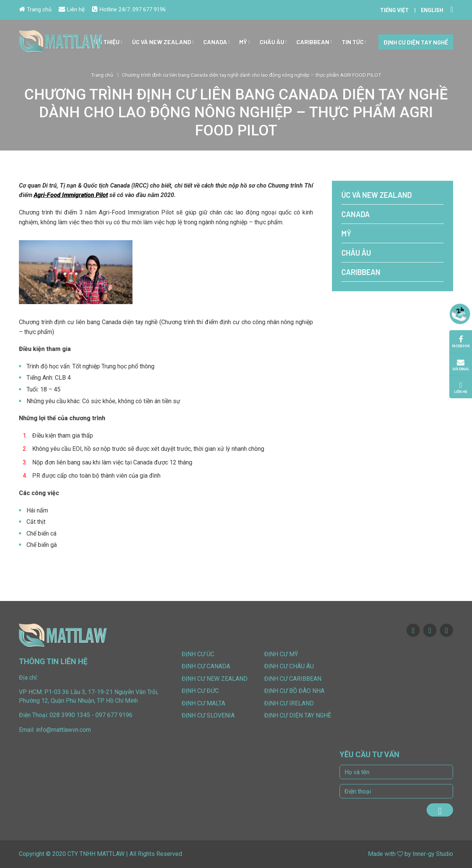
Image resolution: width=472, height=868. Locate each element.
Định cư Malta (203, 703)
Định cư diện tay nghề (416, 42)
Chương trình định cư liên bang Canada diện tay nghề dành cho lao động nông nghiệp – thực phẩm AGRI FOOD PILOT (252, 75)
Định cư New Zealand (215, 679)
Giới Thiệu (107, 42)
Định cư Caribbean (293, 679)
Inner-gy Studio (433, 854)
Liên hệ (72, 9)
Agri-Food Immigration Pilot (71, 195)
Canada (217, 42)
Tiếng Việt (394, 10)
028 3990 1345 (70, 715)
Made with (382, 854)
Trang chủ (35, 9)
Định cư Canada (206, 666)
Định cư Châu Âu (289, 666)
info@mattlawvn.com (63, 730)
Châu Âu (273, 42)
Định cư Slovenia (208, 715)
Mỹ (245, 42)
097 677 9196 (149, 9)
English (432, 10)
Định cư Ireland (289, 703)
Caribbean (314, 42)
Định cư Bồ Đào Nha (294, 691)
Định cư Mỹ (281, 654)
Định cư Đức (200, 691)
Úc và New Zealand (163, 42)
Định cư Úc (198, 654)
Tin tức (354, 42)
